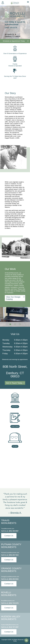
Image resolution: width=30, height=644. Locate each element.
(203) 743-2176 (11, 28)
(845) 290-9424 (14, 579)
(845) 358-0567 (14, 531)
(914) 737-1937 (14, 627)
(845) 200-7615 (14, 555)
